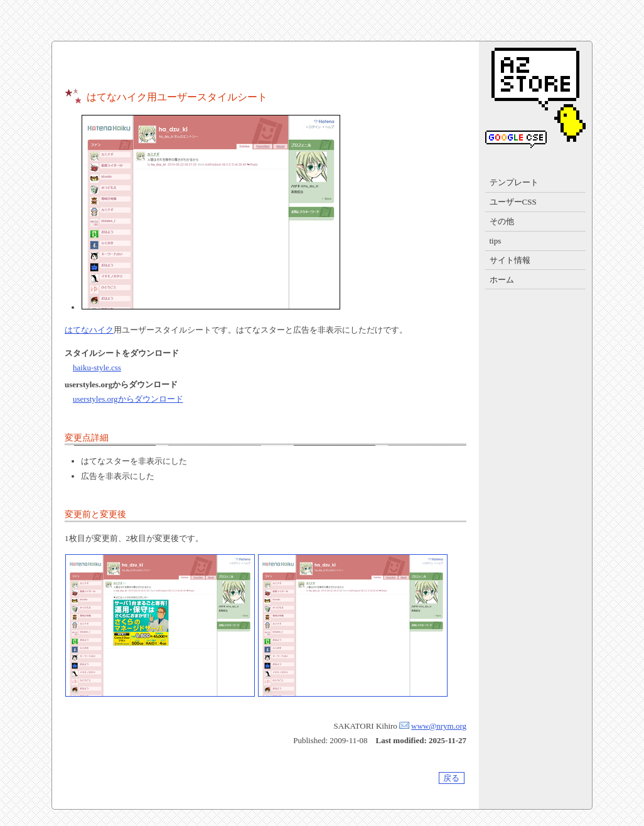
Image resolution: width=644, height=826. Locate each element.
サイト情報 (510, 260)
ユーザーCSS (513, 202)
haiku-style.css (97, 367)
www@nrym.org (439, 726)
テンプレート (514, 182)
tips (496, 241)
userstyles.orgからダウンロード (128, 399)
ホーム (502, 280)
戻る (451, 778)
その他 (502, 221)
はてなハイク (89, 330)
